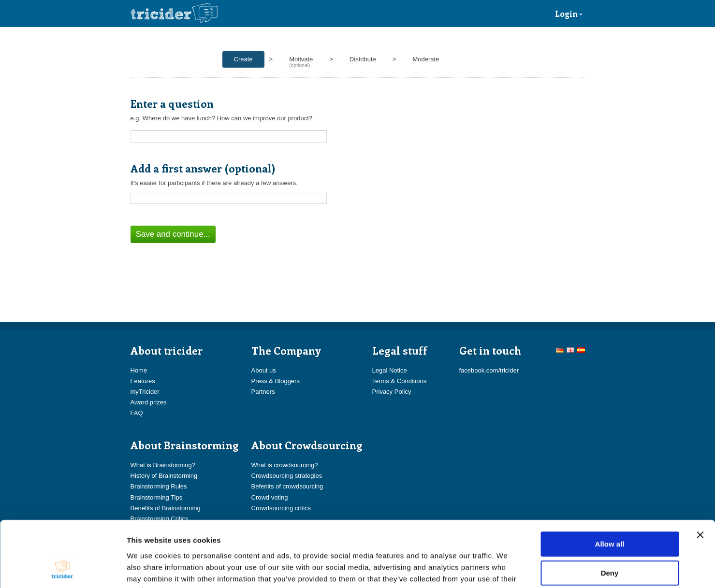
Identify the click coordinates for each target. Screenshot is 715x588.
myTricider (145, 392)
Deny (610, 513)
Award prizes (149, 402)
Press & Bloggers (276, 381)
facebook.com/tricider (489, 370)
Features (143, 381)
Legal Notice (390, 370)
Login (569, 14)
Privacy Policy (392, 392)
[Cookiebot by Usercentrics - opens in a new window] (63, 569)
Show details (507, 569)
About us (264, 370)
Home (139, 370)
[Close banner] (700, 475)
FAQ (137, 413)
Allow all (610, 484)
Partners (263, 392)
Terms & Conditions (400, 381)
